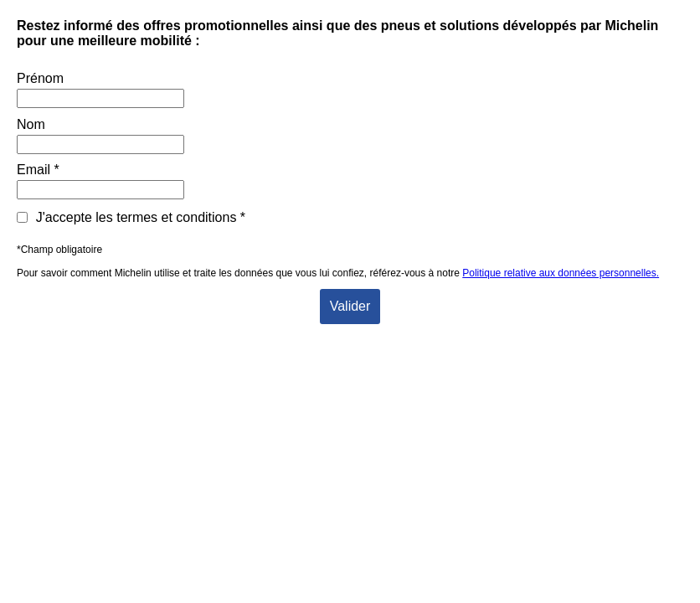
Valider (350, 306)
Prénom (40, 78)
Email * (38, 170)
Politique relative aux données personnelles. (561, 273)
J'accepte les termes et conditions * (131, 217)
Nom (31, 124)
